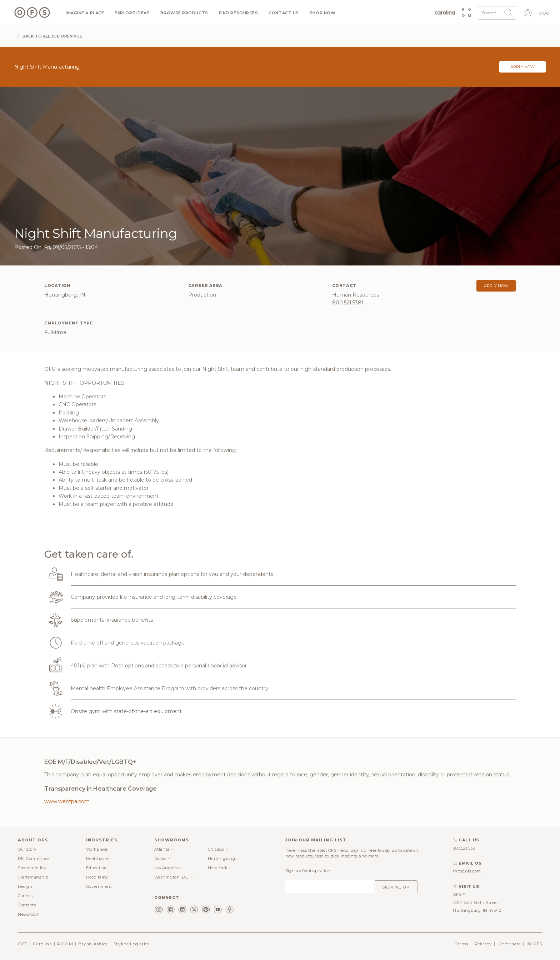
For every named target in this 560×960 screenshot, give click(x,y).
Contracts (510, 944)
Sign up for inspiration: (308, 871)
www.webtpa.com (67, 801)
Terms (461, 944)
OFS (23, 944)
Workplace (97, 849)
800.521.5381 (465, 848)
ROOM (65, 944)
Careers (25, 896)
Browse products (184, 13)
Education (97, 868)
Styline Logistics (131, 944)
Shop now (322, 13)
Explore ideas (132, 13)
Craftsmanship (33, 877)
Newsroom (29, 914)
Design (25, 886)
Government (99, 886)
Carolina (42, 944)
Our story (27, 849)
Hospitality (97, 877)
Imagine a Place (85, 13)
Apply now (522, 67)
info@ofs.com (467, 871)
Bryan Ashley (93, 944)
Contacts (27, 905)
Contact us (284, 13)
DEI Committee (33, 859)
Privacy (483, 944)
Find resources (239, 13)
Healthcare (97, 859)
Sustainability (32, 868)
